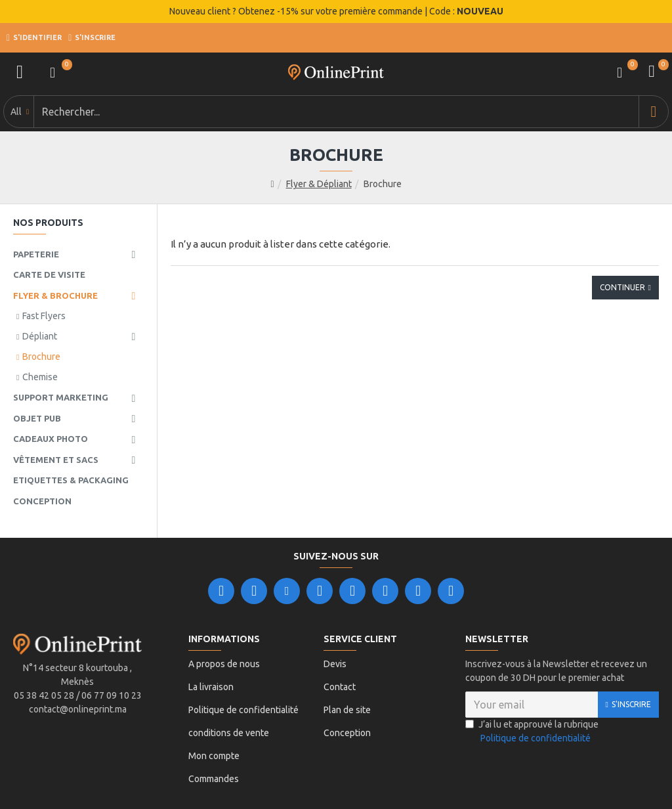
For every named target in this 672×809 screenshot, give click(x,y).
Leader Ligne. (351, 773)
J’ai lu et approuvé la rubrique (532, 699)
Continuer (622, 254)
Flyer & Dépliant (319, 151)
